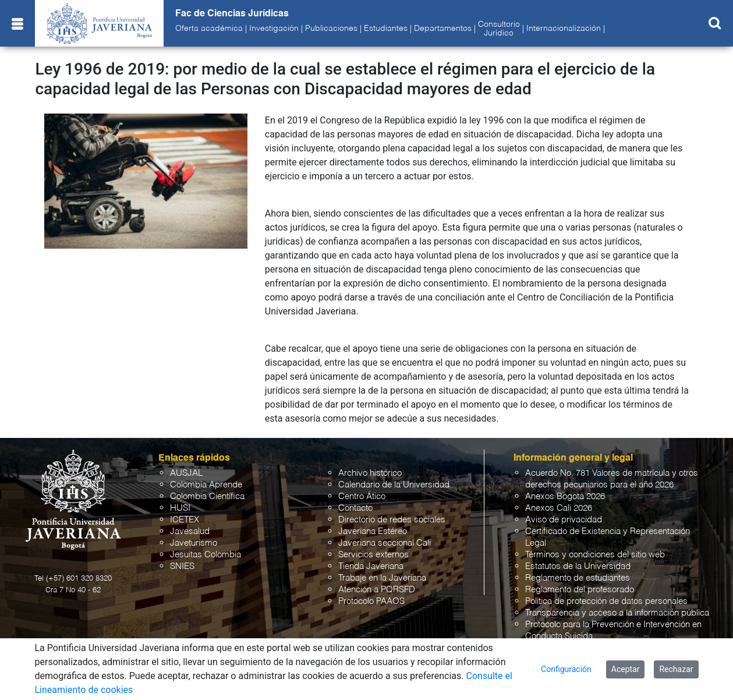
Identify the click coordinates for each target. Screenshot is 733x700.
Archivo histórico (370, 473)
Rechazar (676, 669)
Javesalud (190, 531)
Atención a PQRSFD (377, 590)
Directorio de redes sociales (392, 520)
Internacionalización (564, 29)
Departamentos (443, 29)
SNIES (182, 566)
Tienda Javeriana (371, 566)
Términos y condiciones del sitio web (595, 555)
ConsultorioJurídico (499, 29)
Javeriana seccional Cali (385, 543)
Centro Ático (362, 496)
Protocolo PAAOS (371, 601)
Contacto (355, 508)
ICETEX (185, 520)
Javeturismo (194, 543)
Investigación (274, 29)
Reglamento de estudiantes (578, 578)
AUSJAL (186, 473)
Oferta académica (209, 29)
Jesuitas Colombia (206, 555)
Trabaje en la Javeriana (382, 578)
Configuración (566, 669)
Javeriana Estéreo (373, 531)
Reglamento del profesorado (580, 590)
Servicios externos (373, 555)
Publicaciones (331, 29)
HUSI (180, 508)
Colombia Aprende (206, 485)
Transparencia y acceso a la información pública (617, 613)
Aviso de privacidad (564, 520)
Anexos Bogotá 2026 (565, 496)
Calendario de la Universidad (394, 485)
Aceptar (626, 669)
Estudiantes (386, 29)
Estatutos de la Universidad (578, 566)
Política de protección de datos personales (606, 601)
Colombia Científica (207, 496)
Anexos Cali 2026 (559, 508)
